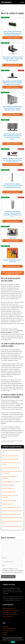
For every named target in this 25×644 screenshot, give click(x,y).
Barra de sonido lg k (8, 488)
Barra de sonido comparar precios (12, 526)
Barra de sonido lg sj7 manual (11, 482)
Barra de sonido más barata (10, 456)
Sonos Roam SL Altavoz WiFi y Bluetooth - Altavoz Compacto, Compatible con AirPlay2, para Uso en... (12, 214)
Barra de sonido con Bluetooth (11, 610)
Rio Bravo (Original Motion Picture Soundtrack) (12, 261)
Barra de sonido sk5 (8, 485)
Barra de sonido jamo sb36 (10, 459)
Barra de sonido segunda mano (11, 514)
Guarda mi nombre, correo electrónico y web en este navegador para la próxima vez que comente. (13, 571)
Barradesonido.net (6, 2)
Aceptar (13, 642)
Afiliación (5, 633)
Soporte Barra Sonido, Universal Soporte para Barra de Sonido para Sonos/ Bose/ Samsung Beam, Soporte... (13, 136)
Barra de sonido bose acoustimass (12, 511)
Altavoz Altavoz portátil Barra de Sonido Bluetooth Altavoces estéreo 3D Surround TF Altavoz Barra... (12, 33)
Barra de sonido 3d (8, 504)
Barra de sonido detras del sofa (12, 507)
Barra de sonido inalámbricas (11, 614)
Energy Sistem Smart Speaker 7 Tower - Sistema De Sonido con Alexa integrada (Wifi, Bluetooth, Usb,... (13, 186)
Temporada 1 (12, 238)
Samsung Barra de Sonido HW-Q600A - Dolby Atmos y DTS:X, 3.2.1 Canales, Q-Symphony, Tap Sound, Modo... (13, 83)
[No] (23, 640)
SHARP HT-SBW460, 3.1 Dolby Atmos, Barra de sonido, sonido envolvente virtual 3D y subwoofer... (13, 160)
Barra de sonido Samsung (9, 612)
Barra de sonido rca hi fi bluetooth (12, 518)
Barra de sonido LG (8, 616)
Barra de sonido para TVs (9, 608)
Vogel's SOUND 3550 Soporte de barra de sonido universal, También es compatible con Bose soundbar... (13, 108)
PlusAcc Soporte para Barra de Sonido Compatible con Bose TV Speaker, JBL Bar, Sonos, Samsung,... (12, 59)
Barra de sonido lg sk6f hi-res (11, 468)
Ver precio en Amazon (12, 38)
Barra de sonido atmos (9, 492)
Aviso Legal (6, 627)
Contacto (5, 635)
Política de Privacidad (8, 629)
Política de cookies (8, 631)
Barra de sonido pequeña (10, 501)
